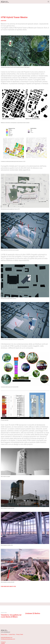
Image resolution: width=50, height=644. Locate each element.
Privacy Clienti (20, 634)
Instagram (3, 642)
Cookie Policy (12, 634)
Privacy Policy (4, 634)
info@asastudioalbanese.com (8, 639)
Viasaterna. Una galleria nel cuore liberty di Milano (11, 616)
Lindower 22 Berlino (33, 613)
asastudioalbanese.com (7, 637)
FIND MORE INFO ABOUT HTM (8, 586)
